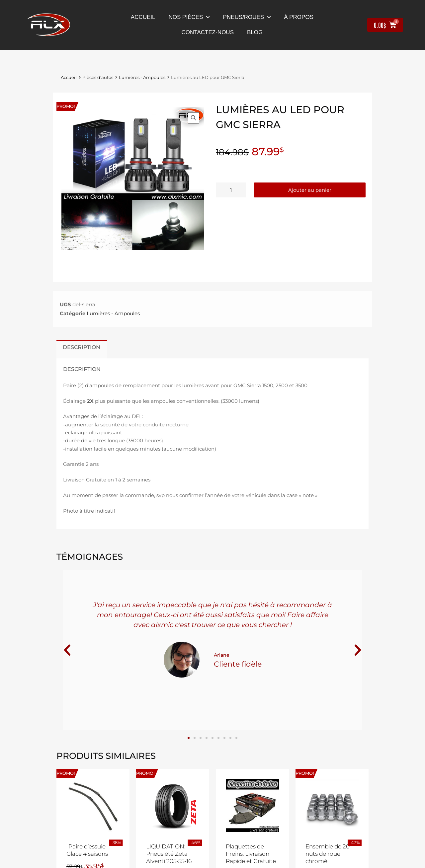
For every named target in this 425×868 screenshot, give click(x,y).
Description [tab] (82, 347)
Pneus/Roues (247, 17)
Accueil (143, 17)
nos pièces (189, 17)
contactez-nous (208, 32)
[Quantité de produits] (231, 190)
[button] (194, 118)
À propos (299, 17)
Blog (255, 32)
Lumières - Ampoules (142, 77)
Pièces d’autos (98, 77)
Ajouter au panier (310, 190)
